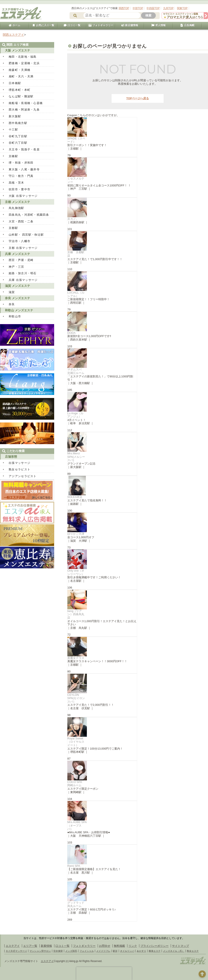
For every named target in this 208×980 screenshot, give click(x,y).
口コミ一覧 (72, 25)
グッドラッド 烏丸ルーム (77, 904)
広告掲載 (187, 25)
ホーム (14, 25)
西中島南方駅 (18, 123)
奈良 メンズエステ (18, 298)
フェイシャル (87, 951)
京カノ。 (73, 219)
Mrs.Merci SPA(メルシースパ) (76, 457)
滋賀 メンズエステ (18, 286)
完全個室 (58, 951)
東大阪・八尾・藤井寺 (24, 169)
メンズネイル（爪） (174, 951)
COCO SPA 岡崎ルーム (76, 784)
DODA (71, 333)
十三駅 (13, 130)
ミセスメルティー (76, 180)
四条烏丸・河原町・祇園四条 (29, 215)
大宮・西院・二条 (21, 221)
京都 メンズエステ (18, 202)
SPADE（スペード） (76, 140)
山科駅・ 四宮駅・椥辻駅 (26, 235)
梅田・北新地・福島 (23, 57)
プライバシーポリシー (154, 946)
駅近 (115, 951)
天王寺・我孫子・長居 (24, 149)
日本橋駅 (15, 83)
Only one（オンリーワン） (76, 572)
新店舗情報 (130, 25)
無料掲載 (119, 946)
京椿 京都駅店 (76, 254)
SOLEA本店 (75, 497)
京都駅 (13, 228)
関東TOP (182, 8)
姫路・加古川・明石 (23, 273)
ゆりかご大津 (76, 534)
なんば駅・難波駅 (21, 96)
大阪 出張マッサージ (23, 196)
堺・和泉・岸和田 (21, 163)
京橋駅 (13, 156)
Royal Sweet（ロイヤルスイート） (76, 742)
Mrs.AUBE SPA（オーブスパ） (77, 825)
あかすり (141, 951)
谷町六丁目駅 (18, 143)
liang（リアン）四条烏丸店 (76, 614)
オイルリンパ (127, 951)
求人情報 (158, 25)
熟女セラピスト (19, 469)
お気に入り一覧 (43, 25)
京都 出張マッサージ (23, 248)
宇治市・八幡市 (19, 241)
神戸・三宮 (16, 267)
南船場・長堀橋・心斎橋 (26, 103)
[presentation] (104, 973)
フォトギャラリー (101, 25)
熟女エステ (193, 951)
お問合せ (105, 946)
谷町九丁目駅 (18, 136)
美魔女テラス (76, 658)
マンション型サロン (40, 951)
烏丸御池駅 (16, 208)
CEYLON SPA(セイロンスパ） (76, 698)
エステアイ (13, 946)
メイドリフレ (103, 951)
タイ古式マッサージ (16, 951)
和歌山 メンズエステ (19, 310)
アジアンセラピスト (23, 476)
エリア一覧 (30, 946)
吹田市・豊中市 (19, 189)
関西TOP (124, 8)
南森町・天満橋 (19, 70)
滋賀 (12, 292)
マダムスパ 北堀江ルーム (76, 371)
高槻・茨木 (16, 183)
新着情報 (46, 946)
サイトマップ (180, 946)
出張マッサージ (19, 463)
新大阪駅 (15, 116)
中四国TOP (153, 8)
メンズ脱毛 (71, 951)
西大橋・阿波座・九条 (24, 110)
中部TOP (138, 8)
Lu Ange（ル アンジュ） (75, 415)
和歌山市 (15, 316)
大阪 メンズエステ (18, 50)
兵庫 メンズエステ (18, 254)
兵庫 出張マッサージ (23, 280)
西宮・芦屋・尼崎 (21, 260)
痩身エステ (155, 951)
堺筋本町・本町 (19, 90)
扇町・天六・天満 (21, 76)
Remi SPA (74, 866)
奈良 (12, 304)
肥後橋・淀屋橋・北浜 (24, 63)
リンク (133, 946)
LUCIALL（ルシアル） (76, 294)
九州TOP (168, 8)
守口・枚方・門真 (21, 176)
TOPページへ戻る (138, 98)
